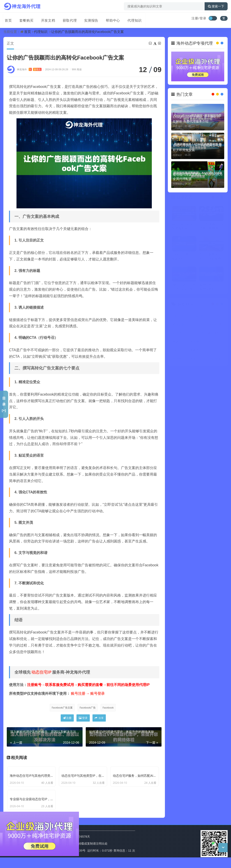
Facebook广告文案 (61, 708)
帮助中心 (109, 19)
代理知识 (131, 19)
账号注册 (78, 694)
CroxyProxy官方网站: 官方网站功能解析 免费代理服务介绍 (196, 119)
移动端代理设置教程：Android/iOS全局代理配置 (198, 177)
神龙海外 (29, 69)
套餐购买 (25, 19)
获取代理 (67, 19)
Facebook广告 (87, 708)
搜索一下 (216, 6)
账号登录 (97, 694)
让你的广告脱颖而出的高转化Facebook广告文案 (88, 32)
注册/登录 (199, 18)
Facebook (108, 708)
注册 (67, 719)
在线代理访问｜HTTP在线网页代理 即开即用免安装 (197, 148)
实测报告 (88, 19)
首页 (7, 19)
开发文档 (46, 19)
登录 (83, 719)
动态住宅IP (41, 672)
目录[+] (4, 404)
